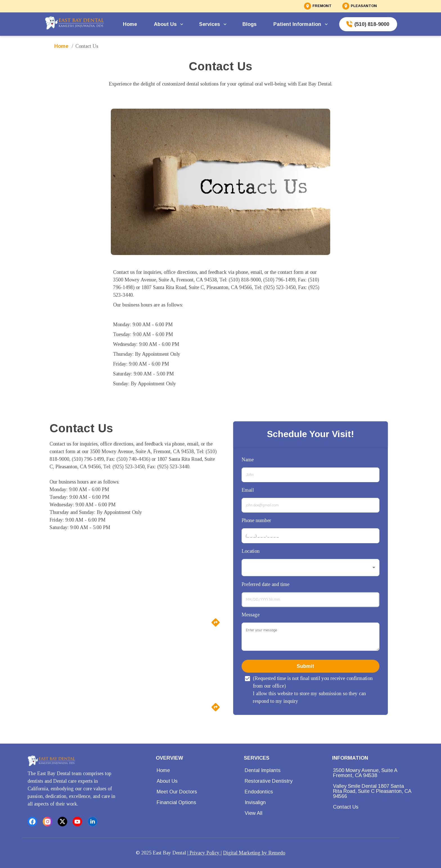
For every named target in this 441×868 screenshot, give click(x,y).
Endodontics (260, 792)
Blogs (250, 24)
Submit (310, 666)
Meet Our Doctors (178, 792)
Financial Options (178, 802)
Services (213, 24)
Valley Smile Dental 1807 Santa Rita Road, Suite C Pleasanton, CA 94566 (375, 791)
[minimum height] (310, 637)
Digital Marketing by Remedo (254, 853)
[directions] (216, 626)
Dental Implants (264, 770)
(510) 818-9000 (368, 24)
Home (130, 24)
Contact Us (347, 807)
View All (255, 813)
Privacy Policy (204, 853)
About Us (169, 24)
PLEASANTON (364, 6)
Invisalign (257, 802)
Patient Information (301, 24)
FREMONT (322, 6)
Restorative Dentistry (270, 781)
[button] (310, 568)
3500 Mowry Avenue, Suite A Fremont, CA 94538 (375, 773)
